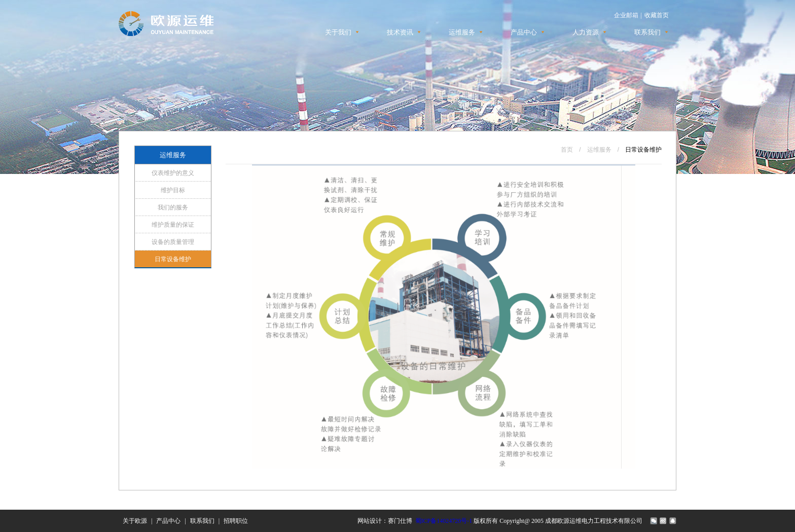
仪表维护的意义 (173, 173)
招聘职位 (236, 521)
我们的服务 (173, 207)
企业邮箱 (626, 15)
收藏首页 (657, 15)
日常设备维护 (173, 259)
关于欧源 (135, 521)
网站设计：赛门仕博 (385, 521)
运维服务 (462, 32)
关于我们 (338, 32)
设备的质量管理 (173, 242)
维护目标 (173, 190)
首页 (567, 150)
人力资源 (586, 32)
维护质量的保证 (173, 225)
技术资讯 (400, 32)
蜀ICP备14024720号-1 (444, 521)
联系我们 (647, 32)
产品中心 (524, 32)
